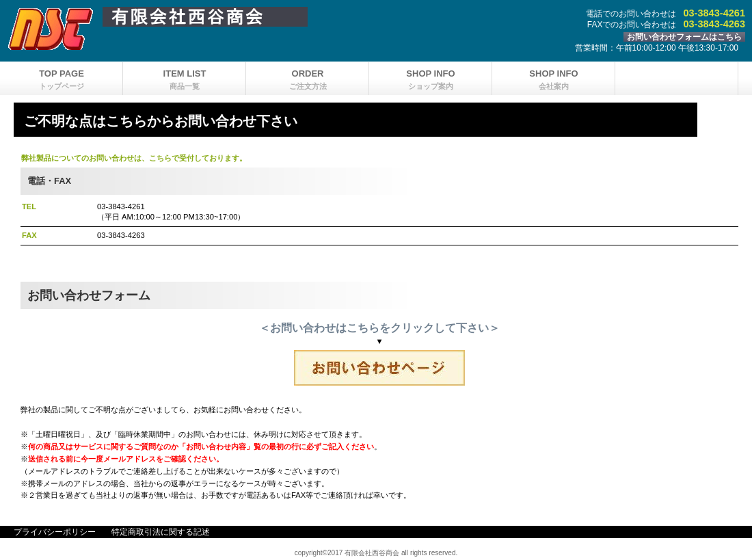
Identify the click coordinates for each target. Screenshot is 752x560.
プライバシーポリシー (55, 532)
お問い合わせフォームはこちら (684, 37)
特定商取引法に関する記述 (161, 532)
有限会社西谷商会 (294, 17)
